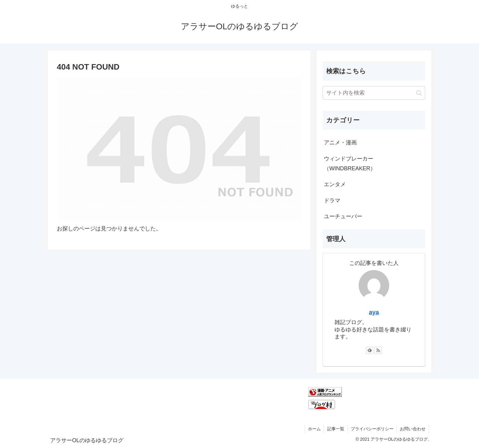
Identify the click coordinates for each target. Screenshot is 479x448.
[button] (419, 93)
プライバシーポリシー (372, 429)
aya (374, 312)
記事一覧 (336, 429)
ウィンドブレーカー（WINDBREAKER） (350, 164)
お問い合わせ (413, 429)
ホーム (314, 429)
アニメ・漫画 (340, 143)
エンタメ (335, 184)
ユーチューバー (343, 216)
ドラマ (332, 201)
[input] (374, 93)
